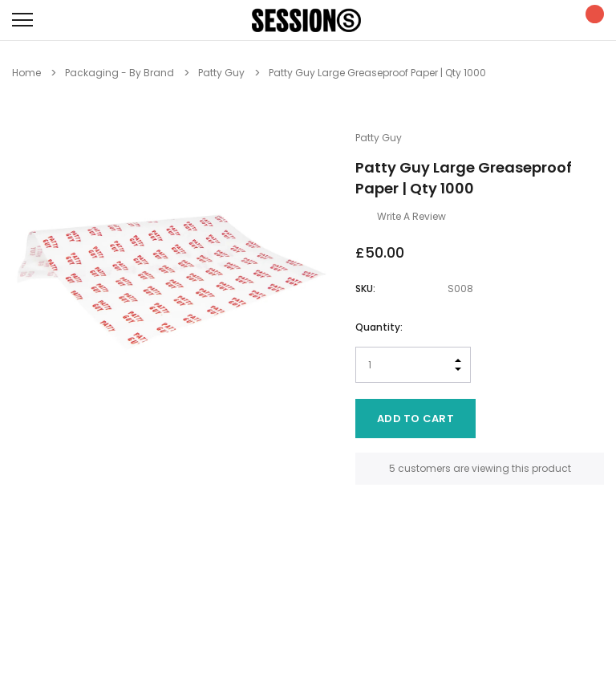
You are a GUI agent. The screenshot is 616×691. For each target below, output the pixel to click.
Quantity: (379, 327)
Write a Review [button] (411, 216)
